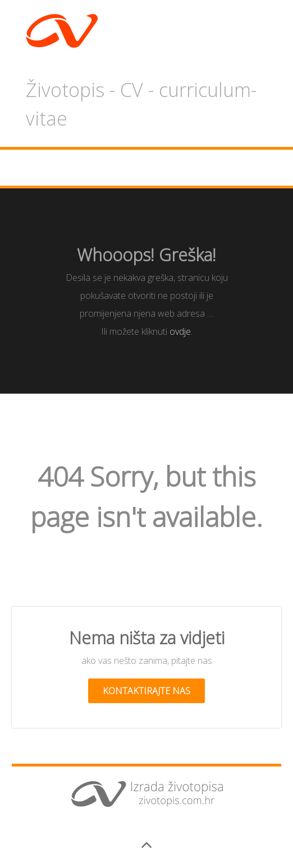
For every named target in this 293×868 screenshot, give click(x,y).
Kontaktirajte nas (146, 691)
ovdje (180, 331)
